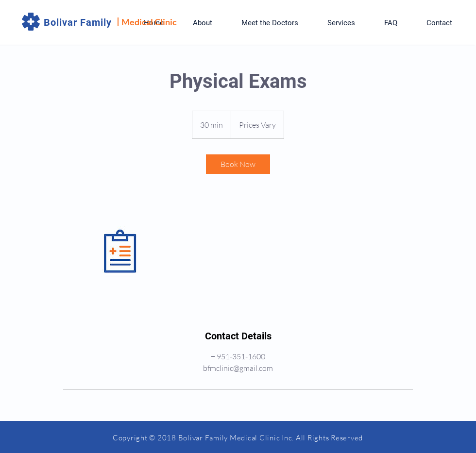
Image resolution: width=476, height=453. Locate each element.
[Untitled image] (119, 252)
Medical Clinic (149, 22)
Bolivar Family (78, 22)
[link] (238, 164)
